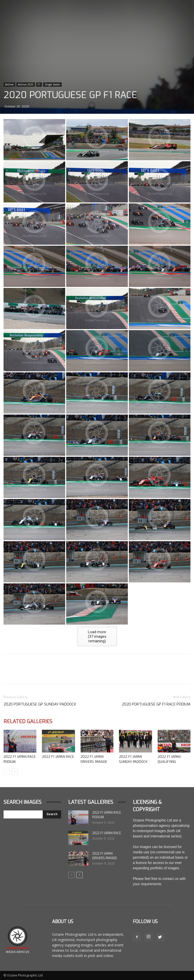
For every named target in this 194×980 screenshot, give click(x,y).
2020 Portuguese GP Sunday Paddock (40, 704)
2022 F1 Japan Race (58, 757)
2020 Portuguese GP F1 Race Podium (156, 704)
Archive (9, 84)
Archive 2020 (26, 84)
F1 (39, 84)
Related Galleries (28, 722)
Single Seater (52, 84)
